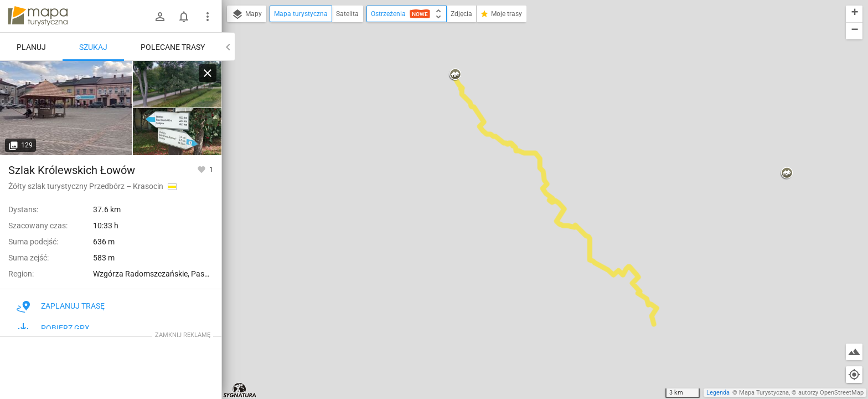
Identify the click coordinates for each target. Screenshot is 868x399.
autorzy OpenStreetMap (831, 393)
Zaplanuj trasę (61, 306)
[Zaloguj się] (160, 17)
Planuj (31, 47)
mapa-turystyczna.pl (38, 16)
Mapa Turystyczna (764, 393)
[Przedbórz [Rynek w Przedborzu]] (66, 108)
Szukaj (93, 47)
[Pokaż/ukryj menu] (208, 17)
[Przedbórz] (177, 132)
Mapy (247, 14)
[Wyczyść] (208, 73)
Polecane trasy (173, 47)
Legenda (718, 393)
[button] (455, 75)
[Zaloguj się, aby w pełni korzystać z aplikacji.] (202, 169)
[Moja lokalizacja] (854, 375)
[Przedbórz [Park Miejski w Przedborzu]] (177, 85)
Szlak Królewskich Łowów (72, 170)
